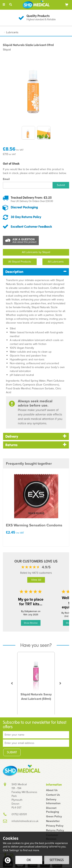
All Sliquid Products (20, 262)
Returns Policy (55, 830)
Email (6, 179)
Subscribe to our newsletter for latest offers (35, 725)
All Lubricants (56, 262)
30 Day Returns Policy (26, 217)
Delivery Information (53, 801)
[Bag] (67, 5)
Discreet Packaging (24, 207)
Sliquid (7, 50)
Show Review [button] (31, 623)
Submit (61, 185)
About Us (52, 790)
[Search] (11, 4)
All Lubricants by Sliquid (36, 252)
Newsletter (53, 821)
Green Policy (54, 816)
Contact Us (53, 795)
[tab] (36, 272)
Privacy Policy (55, 826)
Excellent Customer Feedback (31, 227)
